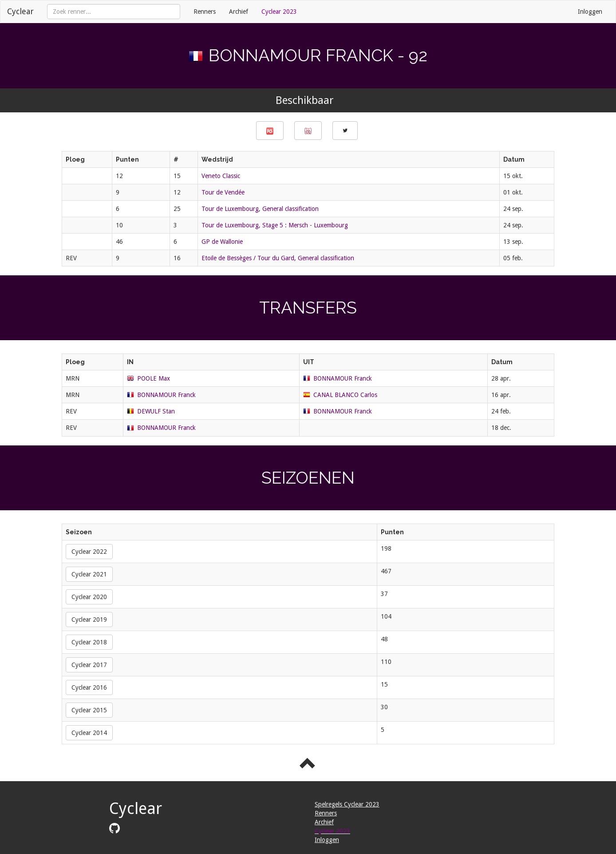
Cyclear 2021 (89, 574)
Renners (205, 12)
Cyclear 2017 (89, 665)
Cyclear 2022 (89, 552)
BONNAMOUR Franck (343, 378)
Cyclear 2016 (89, 687)
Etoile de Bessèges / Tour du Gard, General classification (278, 258)
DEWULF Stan (156, 411)
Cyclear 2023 (279, 12)
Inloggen (590, 12)
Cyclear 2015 (89, 710)
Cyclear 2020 (89, 597)
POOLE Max (154, 378)
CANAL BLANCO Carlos (345, 395)
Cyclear (20, 11)
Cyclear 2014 (89, 733)
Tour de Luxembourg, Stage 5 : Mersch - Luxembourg (275, 225)
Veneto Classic (221, 176)
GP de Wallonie (222, 242)
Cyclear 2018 (89, 642)
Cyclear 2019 (89, 620)
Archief (239, 12)
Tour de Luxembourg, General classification (260, 209)
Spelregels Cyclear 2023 (347, 804)
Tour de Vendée (223, 192)
